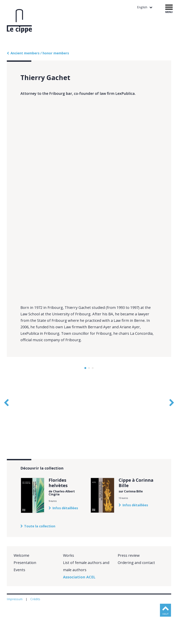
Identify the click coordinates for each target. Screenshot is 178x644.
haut (166, 641)
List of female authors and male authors (86, 594)
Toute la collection (40, 553)
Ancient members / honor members (40, 53)
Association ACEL (79, 604)
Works (69, 583)
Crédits (36, 626)
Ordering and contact (136, 590)
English (143, 7)
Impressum (15, 626)
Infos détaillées (65, 535)
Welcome (21, 583)
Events (19, 597)
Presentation (25, 590)
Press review (129, 583)
